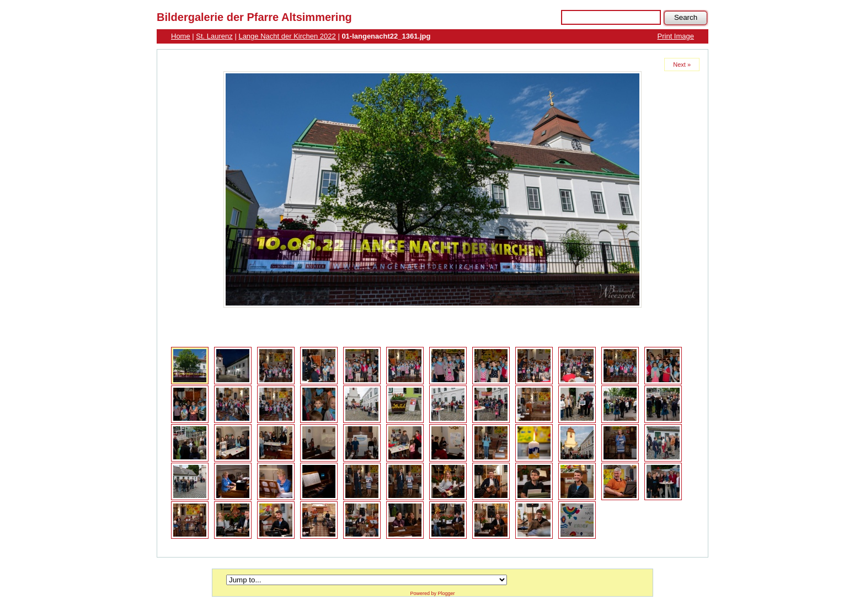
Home (181, 36)
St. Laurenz (214, 36)
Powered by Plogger (432, 593)
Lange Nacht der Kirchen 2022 (287, 36)
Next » (682, 65)
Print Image (676, 36)
